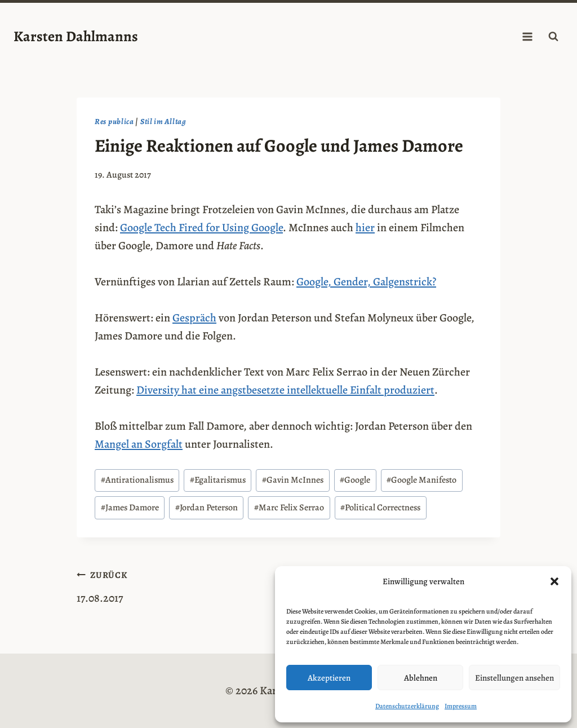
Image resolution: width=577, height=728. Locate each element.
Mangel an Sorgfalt (139, 444)
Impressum (461, 706)
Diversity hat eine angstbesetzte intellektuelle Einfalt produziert (285, 390)
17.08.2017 (177, 586)
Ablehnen (421, 678)
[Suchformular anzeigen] (553, 37)
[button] (554, 581)
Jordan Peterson (207, 508)
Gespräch (194, 318)
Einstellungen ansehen (514, 678)
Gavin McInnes (293, 480)
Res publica (114, 122)
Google (355, 480)
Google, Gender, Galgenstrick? (366, 282)
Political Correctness (380, 508)
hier (365, 228)
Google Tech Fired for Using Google (201, 228)
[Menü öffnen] (527, 36)
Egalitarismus (218, 480)
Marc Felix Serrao (289, 508)
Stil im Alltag (163, 122)
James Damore (130, 508)
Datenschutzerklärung (407, 706)
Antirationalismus (137, 480)
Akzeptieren (329, 678)
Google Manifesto (421, 480)
